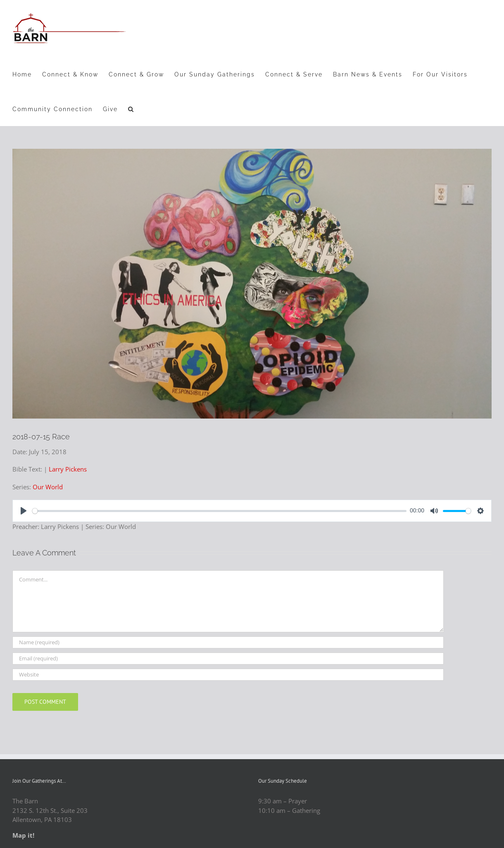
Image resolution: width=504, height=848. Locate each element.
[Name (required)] (228, 642)
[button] (131, 109)
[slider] (219, 511)
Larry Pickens (68, 469)
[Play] (24, 511)
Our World (48, 487)
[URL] (228, 675)
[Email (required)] (228, 659)
